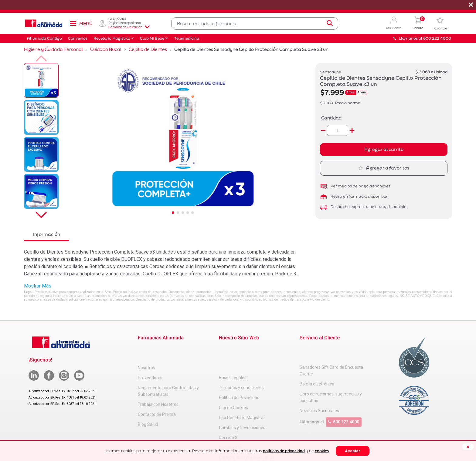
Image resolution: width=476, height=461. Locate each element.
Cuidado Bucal (106, 49)
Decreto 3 (228, 409)
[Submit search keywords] (330, 23)
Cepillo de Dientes (148, 49)
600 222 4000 (344, 403)
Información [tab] (47, 234)
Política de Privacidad (239, 369)
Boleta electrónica (317, 365)
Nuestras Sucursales (319, 392)
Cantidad (331, 118)
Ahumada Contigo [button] (44, 38)
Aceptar (353, 451)
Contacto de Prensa (157, 395)
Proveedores (150, 359)
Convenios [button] (78, 38)
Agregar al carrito (384, 149)
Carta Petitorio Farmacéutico (246, 429)
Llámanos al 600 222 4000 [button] (422, 38)
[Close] (468, 447)
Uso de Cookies (233, 379)
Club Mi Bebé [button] (152, 38)
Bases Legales (233, 349)
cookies (322, 451)
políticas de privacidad (284, 451)
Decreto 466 (231, 419)
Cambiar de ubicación (129, 27)
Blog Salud (148, 405)
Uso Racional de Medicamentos (249, 439)
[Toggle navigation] (81, 23)
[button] (394, 24)
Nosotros (146, 349)
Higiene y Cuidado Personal (53, 49)
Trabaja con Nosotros (158, 385)
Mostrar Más (38, 286)
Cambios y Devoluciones (242, 399)
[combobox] (255, 24)
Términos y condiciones (241, 359)
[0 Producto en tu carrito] (418, 24)
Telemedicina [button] (187, 38)
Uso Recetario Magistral (242, 389)
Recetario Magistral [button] (112, 38)
